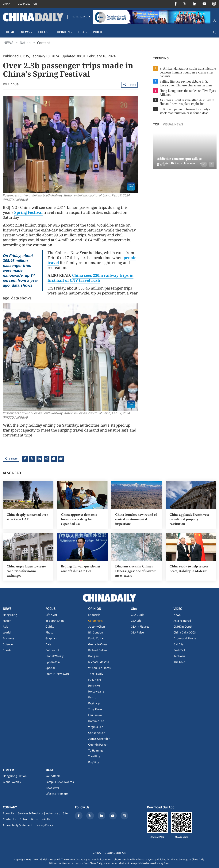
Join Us (46, 819)
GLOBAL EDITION (27, 4)
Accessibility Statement (18, 825)
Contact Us (10, 819)
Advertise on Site (57, 813)
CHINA (6, 4)
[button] (158, 165)
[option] (184, 151)
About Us (9, 813)
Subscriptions (29, 819)
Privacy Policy (44, 825)
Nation (25, 43)
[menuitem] (79, 17)
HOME (10, 32)
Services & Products (30, 813)
